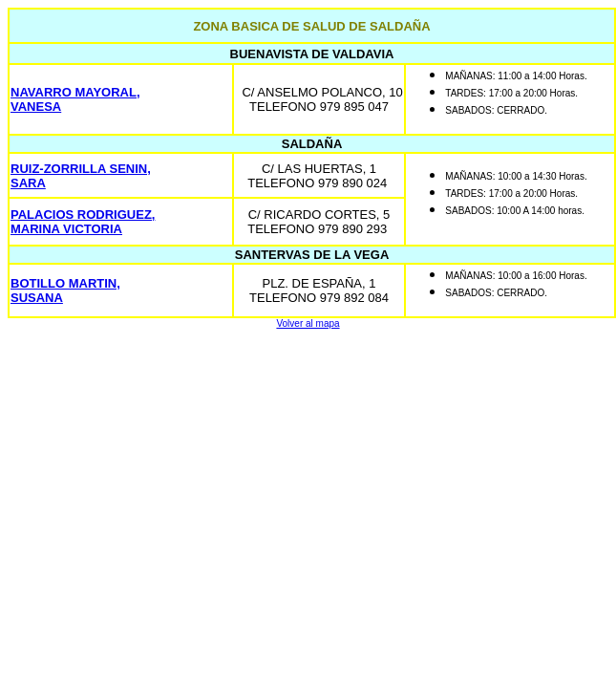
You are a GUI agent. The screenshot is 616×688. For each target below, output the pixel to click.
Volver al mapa (308, 323)
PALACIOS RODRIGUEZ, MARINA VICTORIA (83, 222)
